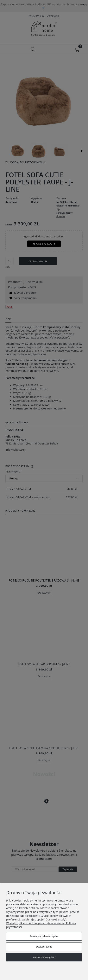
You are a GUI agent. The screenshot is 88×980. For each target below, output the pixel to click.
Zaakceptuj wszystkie (44, 957)
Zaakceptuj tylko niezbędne (44, 936)
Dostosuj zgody (44, 947)
